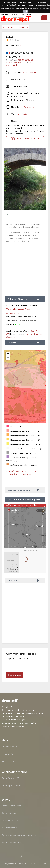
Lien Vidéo (23, 114)
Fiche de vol (29, 107)
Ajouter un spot (9, 761)
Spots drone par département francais (19, 835)
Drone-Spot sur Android (13, 785)
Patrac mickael (29, 72)
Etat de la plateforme (11, 806)
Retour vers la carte (25, 139)
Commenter (15, 675)
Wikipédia (13, 65)
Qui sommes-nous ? (11, 820)
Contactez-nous (9, 813)
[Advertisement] (25, 268)
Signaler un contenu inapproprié (15, 27)
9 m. (32, 63)
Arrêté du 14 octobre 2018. (20, 474)
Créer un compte (9, 747)
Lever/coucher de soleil (19, 490)
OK (26, 11)
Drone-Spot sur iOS (11, 778)
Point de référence (17, 299)
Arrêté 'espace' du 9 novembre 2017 (23, 471)
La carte (12, 343)
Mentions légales (9, 828)
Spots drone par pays (12, 842)
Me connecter (8, 754)
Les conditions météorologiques (24, 499)
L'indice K (12, 580)
